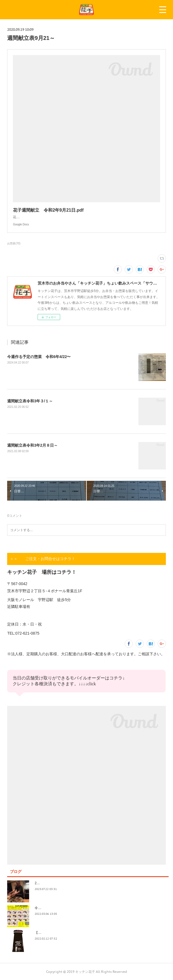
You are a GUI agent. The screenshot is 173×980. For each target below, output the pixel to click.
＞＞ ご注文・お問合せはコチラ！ (43, 559)
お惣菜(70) (14, 243)
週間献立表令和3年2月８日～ (32, 445)
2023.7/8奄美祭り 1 (50, 883)
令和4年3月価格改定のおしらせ (58, 908)
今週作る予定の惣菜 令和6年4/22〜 (39, 357)
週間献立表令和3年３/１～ (30, 401)
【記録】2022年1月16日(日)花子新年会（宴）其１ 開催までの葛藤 (85, 933)
